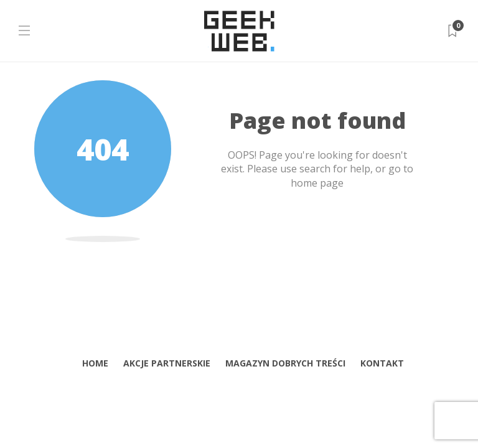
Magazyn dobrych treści (285, 363)
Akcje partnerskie (167, 363)
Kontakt (382, 363)
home (95, 363)
